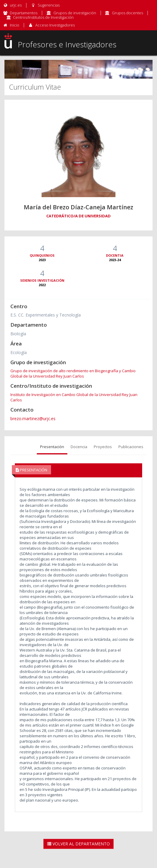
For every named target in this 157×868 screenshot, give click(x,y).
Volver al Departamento (78, 844)
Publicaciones (131, 447)
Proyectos (103, 447)
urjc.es (12, 5)
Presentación (52, 447)
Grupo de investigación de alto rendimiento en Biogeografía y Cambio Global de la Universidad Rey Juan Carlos (73, 373)
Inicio (15, 25)
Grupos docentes (127, 13)
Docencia (79, 447)
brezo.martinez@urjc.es (33, 419)
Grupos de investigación (75, 13)
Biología (18, 334)
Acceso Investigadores (55, 25)
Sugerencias (45, 5)
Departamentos (24, 13)
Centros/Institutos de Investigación (43, 17)
